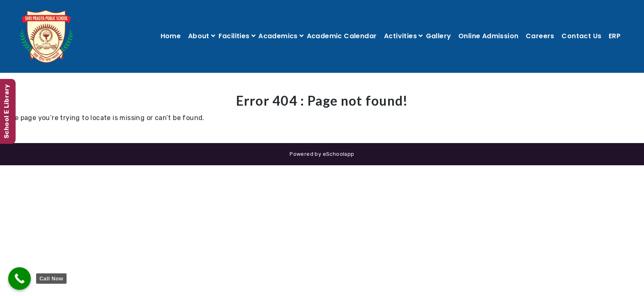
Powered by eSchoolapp (322, 154)
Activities (400, 36)
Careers (540, 36)
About (199, 36)
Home (171, 36)
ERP (615, 36)
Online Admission (488, 36)
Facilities (234, 36)
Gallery (439, 36)
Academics (278, 36)
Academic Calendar (342, 36)
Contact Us (581, 36)
